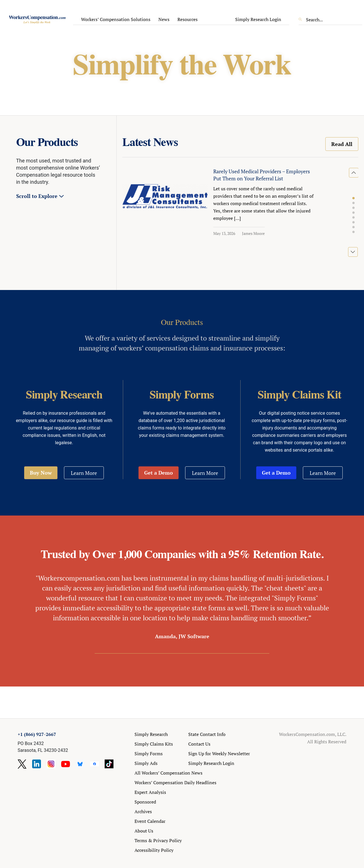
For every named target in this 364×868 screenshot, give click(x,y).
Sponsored (145, 802)
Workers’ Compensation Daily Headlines (175, 783)
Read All (342, 144)
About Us (144, 831)
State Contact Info (207, 734)
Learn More (84, 473)
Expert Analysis (150, 792)
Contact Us (199, 744)
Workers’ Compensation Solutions (116, 19)
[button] (353, 198)
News (164, 19)
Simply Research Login (258, 19)
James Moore (253, 233)
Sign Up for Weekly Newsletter (219, 754)
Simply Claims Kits (154, 744)
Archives (143, 811)
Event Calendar (150, 821)
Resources (188, 19)
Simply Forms (149, 754)
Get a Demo (159, 473)
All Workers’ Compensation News (168, 773)
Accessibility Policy (154, 850)
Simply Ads (146, 763)
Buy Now (41, 473)
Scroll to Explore (37, 196)
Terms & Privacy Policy (158, 840)
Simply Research (151, 734)
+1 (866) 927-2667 (37, 734)
